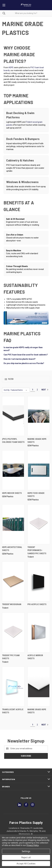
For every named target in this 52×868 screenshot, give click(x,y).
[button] (26, 379)
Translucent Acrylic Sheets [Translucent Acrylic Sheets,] (13, 711)
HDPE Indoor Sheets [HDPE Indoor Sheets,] (12, 493)
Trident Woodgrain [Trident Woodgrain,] (12, 604)
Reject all (26, 857)
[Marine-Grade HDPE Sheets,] (39, 416)
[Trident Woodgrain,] (13, 581)
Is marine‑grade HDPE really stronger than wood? (23, 349)
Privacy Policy (33, 845)
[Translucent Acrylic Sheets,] (13, 687)
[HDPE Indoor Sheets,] (13, 470)
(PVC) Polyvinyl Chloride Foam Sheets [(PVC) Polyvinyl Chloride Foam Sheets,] (13, 441)
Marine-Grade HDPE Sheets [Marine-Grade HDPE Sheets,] (37, 441)
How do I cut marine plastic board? (20, 359)
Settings (26, 851)
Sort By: (7, 390)
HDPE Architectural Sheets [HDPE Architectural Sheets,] (12, 549)
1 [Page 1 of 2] (33, 390)
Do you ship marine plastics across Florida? (24, 363)
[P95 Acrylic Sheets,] (39, 581)
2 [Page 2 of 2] (37, 390)
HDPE (11, 67)
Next (45, 390)
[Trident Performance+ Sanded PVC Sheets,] (39, 524)
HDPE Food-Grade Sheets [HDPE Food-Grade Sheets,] (36, 495)
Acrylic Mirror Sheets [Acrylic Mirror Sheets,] (35, 657)
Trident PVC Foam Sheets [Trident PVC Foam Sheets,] (11, 657)
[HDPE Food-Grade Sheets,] (39, 470)
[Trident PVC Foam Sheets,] (13, 632)
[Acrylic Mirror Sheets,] (39, 632)
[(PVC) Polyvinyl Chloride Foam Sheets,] (13, 416)
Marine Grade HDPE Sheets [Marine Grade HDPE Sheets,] (37, 711)
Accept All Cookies (26, 864)
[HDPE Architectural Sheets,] (13, 524)
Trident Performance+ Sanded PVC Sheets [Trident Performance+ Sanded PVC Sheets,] (37, 550)
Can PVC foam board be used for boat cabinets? (26, 355)
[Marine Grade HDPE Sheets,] (39, 687)
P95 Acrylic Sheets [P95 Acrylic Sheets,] (37, 604)
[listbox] (19, 390)
